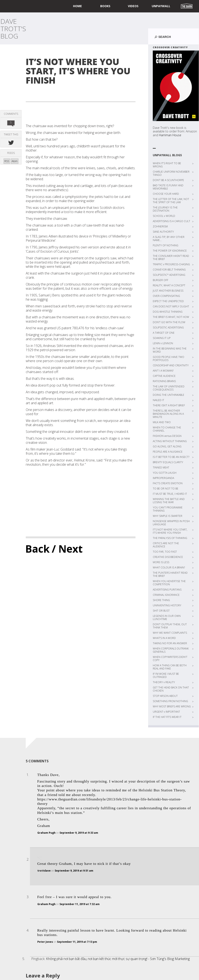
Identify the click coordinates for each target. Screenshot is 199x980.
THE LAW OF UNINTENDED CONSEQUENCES (169, 388)
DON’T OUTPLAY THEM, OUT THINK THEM (170, 626)
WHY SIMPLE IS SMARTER (168, 516)
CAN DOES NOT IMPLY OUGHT (171, 306)
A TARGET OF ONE (164, 333)
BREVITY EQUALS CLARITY (168, 462)
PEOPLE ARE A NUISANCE (168, 452)
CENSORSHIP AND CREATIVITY (171, 365)
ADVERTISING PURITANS (167, 590)
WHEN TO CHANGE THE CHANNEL (167, 429)
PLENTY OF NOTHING (166, 245)
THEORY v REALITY (164, 682)
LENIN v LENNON (163, 343)
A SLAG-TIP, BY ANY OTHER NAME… (169, 239)
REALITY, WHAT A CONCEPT (169, 285)
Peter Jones (45, 942)
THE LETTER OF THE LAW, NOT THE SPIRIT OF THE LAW (171, 201)
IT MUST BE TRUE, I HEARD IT (170, 494)
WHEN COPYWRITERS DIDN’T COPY (170, 659)
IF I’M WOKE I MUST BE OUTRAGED (166, 675)
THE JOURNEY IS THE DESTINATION (165, 209)
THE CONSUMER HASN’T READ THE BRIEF (171, 257)
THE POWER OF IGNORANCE (170, 251)
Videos (133, 6)
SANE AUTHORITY (163, 232)
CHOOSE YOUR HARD (166, 194)
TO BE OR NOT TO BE (166, 489)
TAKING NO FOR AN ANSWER (170, 643)
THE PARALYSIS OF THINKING (170, 538)
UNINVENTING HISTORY (167, 605)
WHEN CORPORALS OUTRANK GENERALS (171, 650)
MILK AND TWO (162, 422)
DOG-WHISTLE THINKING (168, 312)
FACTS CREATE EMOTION (168, 483)
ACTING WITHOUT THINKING (170, 441)
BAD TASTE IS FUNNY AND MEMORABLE (168, 187)
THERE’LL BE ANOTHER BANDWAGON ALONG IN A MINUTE (168, 414)
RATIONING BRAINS (164, 381)
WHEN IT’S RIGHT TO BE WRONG (167, 165)
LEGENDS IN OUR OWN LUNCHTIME (167, 617)
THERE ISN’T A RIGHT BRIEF (169, 405)
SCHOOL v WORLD (164, 216)
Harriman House (170, 135)
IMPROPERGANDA (163, 478)
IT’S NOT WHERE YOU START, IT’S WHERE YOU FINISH (170, 531)
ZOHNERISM (160, 226)
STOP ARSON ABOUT (165, 696)
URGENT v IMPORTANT (166, 712)
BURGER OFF (160, 280)
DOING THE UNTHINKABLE (169, 395)
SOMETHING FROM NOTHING (170, 701)
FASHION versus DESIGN (167, 436)
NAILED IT (158, 400)
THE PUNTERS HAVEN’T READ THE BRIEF (170, 574)
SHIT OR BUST (161, 611)
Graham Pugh (46, 833)
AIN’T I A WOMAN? (163, 371)
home (77, 6)
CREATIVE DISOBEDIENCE (168, 557)
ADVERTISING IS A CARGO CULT (171, 221)
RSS (7, 161)
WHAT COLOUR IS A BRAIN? (169, 567)
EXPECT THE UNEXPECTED (168, 301)
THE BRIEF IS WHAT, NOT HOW (171, 317)
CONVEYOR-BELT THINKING (169, 270)
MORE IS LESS (161, 562)
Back (37, 549)
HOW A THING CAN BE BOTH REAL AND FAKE (170, 667)
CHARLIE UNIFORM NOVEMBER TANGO (171, 173)
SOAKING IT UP (162, 338)
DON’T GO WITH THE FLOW (169, 322)
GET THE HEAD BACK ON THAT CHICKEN (171, 689)
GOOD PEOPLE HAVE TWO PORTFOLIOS (169, 359)
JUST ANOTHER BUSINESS (168, 291)
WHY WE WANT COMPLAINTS (170, 633)
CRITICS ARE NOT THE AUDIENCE (166, 545)
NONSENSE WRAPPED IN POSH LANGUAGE (171, 523)
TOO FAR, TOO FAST (165, 552)
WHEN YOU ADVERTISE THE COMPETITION (169, 583)
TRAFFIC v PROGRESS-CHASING (171, 264)
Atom (15, 161)
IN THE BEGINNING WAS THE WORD (170, 350)
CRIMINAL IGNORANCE (166, 595)
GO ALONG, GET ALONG (167, 446)
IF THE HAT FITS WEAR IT (167, 717)
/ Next (67, 549)
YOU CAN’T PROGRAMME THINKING (168, 509)
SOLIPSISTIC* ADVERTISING (169, 275)
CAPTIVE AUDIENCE (164, 376)
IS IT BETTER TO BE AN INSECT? (171, 457)
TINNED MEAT (161, 467)
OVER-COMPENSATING (166, 296)
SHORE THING (161, 600)
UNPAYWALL (161, 6)
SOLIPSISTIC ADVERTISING (168, 327)
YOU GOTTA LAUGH (165, 473)
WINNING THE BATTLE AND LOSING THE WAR (169, 501)
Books (105, 6)
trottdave (44, 871)
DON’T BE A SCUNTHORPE (168, 180)
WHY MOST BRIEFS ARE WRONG (172, 706)
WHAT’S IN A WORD (164, 638)
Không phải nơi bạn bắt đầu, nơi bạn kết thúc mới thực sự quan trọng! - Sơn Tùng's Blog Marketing (118, 959)
